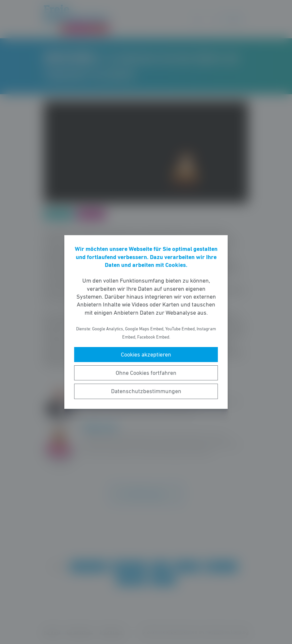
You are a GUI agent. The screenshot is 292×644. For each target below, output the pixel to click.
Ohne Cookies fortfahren (146, 373)
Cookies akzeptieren (146, 355)
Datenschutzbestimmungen (146, 391)
